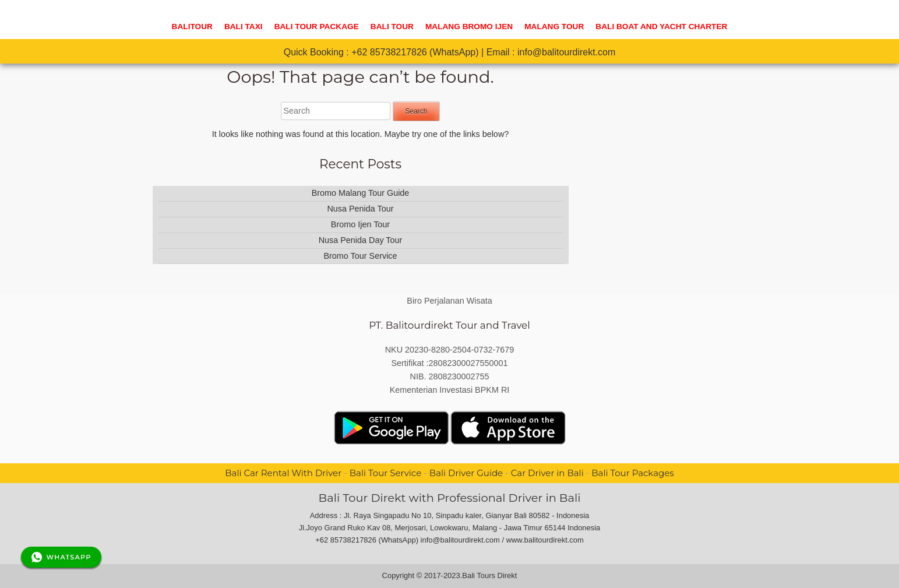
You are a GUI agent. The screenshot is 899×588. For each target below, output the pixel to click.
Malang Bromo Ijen (469, 27)
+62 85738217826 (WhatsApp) (415, 52)
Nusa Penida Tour (360, 209)
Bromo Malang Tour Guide (361, 193)
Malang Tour (554, 27)
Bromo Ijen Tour (360, 224)
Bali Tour (392, 27)
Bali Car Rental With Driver (283, 473)
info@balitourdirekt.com (566, 52)
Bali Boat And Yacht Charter (661, 27)
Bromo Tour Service (360, 256)
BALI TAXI (244, 27)
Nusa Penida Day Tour (361, 240)
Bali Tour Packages (632, 473)
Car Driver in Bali (547, 473)
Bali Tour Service (385, 473)
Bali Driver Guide (466, 473)
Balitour (192, 27)
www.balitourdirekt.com (545, 540)
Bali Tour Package (317, 27)
